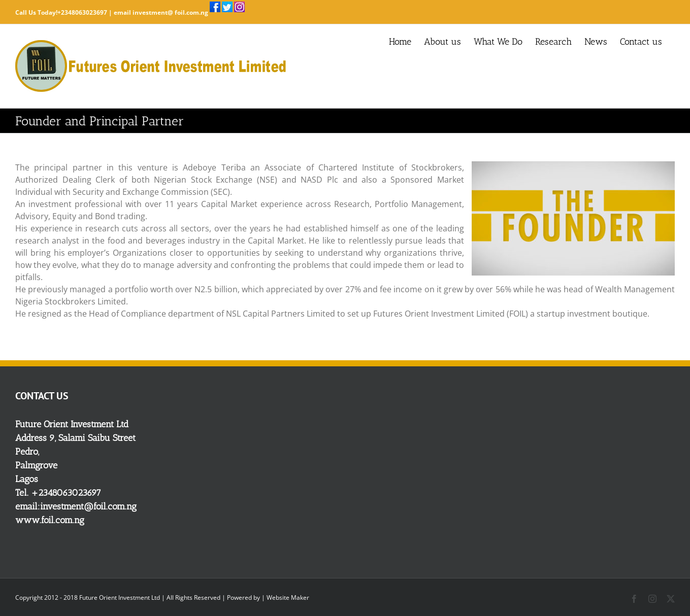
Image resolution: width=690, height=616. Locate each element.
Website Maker (288, 597)
